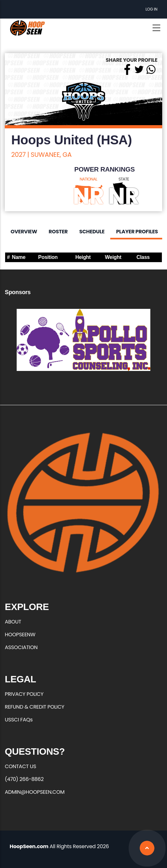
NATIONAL (89, 179)
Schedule (92, 232)
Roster (58, 232)
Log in (151, 9)
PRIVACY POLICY (24, 694)
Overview (24, 232)
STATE (124, 179)
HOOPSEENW (20, 635)
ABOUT (13, 622)
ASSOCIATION (21, 647)
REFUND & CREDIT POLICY (35, 707)
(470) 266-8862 (24, 779)
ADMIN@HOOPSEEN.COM (35, 792)
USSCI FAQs (19, 720)
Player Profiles (137, 232)
